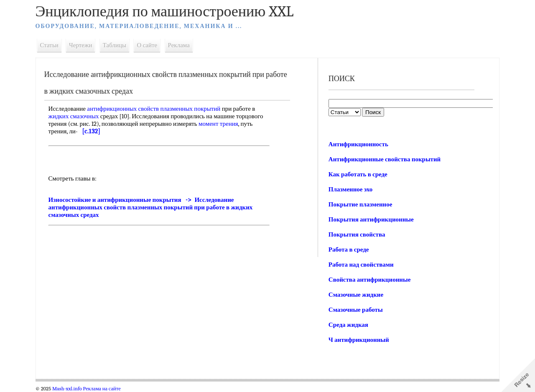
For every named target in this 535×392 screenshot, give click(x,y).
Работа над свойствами (361, 265)
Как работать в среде (358, 174)
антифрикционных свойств (125, 109)
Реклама (181, 45)
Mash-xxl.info (69, 389)
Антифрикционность (358, 144)
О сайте (149, 45)
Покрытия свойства (357, 234)
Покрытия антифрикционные (371, 219)
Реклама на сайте (104, 389)
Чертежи (83, 45)
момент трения (220, 124)
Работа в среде (348, 249)
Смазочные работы (355, 310)
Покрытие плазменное (360, 204)
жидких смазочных (76, 116)
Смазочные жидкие (355, 295)
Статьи (51, 45)
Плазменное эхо (350, 189)
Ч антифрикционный (358, 340)
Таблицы (117, 45)
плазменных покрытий (193, 109)
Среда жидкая (348, 325)
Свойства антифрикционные (369, 280)
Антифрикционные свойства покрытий (384, 159)
